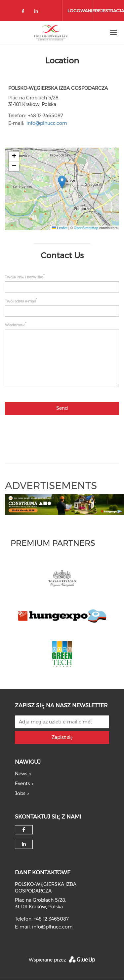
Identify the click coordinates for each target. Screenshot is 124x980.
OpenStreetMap (86, 228)
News (21, 774)
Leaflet (60, 228)
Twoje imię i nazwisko (24, 277)
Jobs (20, 793)
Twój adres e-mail (20, 301)
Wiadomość (15, 325)
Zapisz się (62, 737)
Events (22, 784)
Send (62, 408)
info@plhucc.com (47, 123)
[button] (62, 182)
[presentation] (69, 433)
